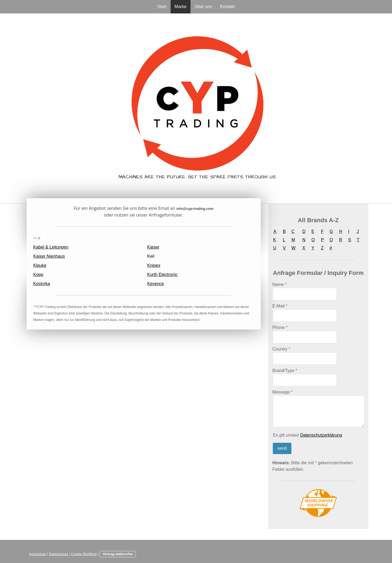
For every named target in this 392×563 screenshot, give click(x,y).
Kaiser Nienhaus (49, 256)
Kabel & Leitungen (51, 247)
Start (162, 7)
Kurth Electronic (162, 275)
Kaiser (153, 247)
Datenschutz (59, 554)
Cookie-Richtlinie (84, 554)
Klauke (40, 265)
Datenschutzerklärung (321, 435)
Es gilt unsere (307, 435)
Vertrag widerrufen (118, 554)
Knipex (154, 265)
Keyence (156, 284)
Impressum (38, 554)
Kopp (38, 275)
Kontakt (227, 7)
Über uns (203, 7)
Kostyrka (42, 284)
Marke (181, 7)
